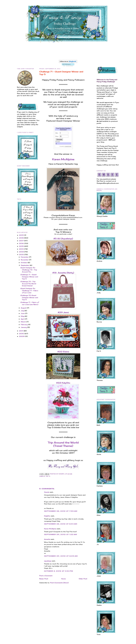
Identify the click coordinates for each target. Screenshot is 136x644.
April (23, 319)
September (25, 265)
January (24, 327)
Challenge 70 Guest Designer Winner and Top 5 (29, 297)
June (23, 313)
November (25, 260)
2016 (22, 243)
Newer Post (44, 579)
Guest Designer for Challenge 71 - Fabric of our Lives (29, 291)
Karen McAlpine (63, 159)
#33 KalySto (63, 383)
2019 (22, 235)
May (23, 316)
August (24, 308)
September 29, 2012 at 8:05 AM (61, 556)
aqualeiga (48, 561)
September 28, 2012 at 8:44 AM (61, 524)
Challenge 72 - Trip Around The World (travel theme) (28, 284)
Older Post (83, 579)
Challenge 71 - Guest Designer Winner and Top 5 (29, 277)
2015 (22, 246)
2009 (22, 336)
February (24, 325)
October (24, 263)
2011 (21, 331)
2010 (22, 334)
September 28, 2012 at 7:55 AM (61, 511)
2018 (22, 238)
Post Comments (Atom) (59, 583)
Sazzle (47, 492)
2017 (22, 241)
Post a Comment (46, 576)
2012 (22, 255)
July (23, 311)
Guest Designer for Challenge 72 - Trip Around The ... (29, 270)
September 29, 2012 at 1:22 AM (61, 534)
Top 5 (48, 476)
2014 (22, 249)
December (25, 257)
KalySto (47, 516)
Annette (47, 539)
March (24, 322)
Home (63, 579)
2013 (22, 252)
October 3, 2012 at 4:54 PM (59, 571)
